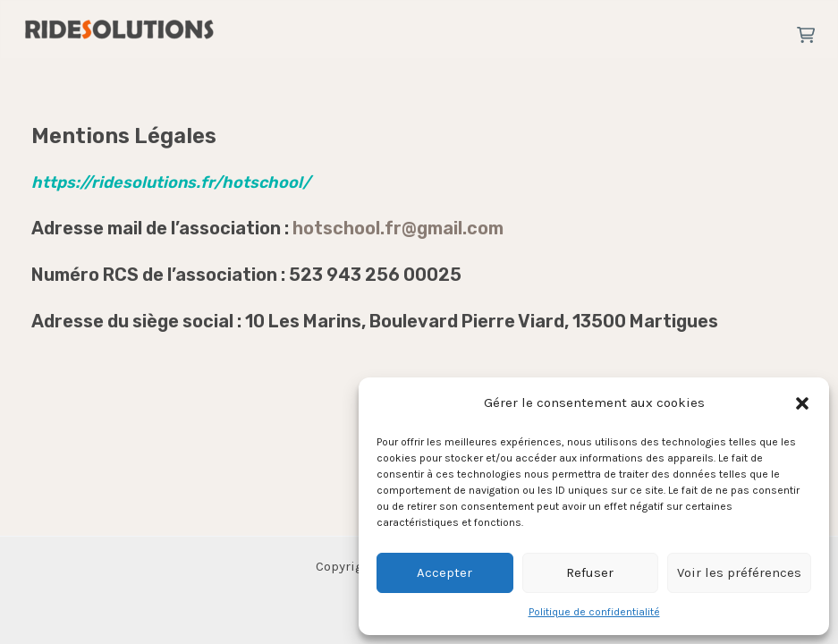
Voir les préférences (739, 572)
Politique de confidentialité (594, 612)
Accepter (444, 572)
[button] (802, 403)
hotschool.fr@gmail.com (398, 228)
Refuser (590, 572)
